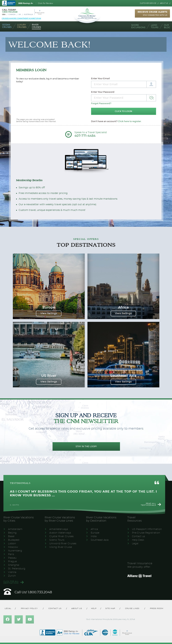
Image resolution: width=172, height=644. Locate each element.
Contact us (138, 536)
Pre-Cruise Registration (146, 533)
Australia (28, 15)
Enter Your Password (103, 92)
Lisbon (12, 544)
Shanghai (14, 565)
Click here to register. (130, 121)
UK (20, 15)
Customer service (148, 3)
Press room (157, 608)
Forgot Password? (101, 104)
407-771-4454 (85, 136)
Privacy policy (29, 608)
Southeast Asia (100, 540)
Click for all (11, 582)
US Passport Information (147, 529)
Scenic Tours (57, 540)
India (94, 536)
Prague (12, 562)
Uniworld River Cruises (63, 544)
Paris (11, 554)
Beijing (12, 533)
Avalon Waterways (60, 533)
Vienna (12, 572)
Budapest (14, 540)
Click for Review (45, 3)
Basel (11, 536)
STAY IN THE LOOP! (86, 446)
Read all (148, 504)
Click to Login (123, 111)
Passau (12, 558)
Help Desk (138, 540)
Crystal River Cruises (61, 536)
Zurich (12, 576)
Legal (135, 544)
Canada (12, 15)
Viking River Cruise (61, 547)
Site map (110, 608)
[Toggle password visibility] (151, 98)
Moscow (13, 547)
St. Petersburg (17, 569)
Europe (95, 533)
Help (94, 608)
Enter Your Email (100, 79)
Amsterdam (15, 529)
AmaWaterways (59, 529)
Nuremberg (15, 551)
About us (164, 3)
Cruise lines (132, 608)
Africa (94, 529)
